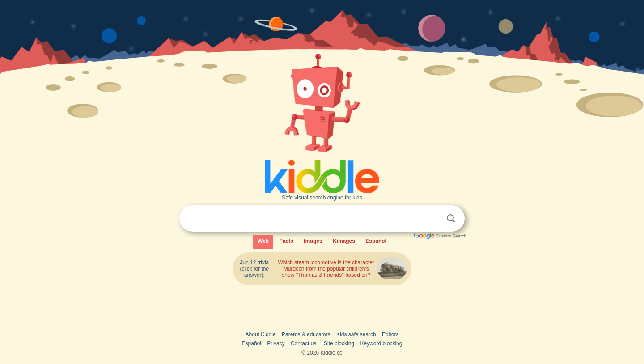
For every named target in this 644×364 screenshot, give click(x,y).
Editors (390, 334)
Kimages (344, 241)
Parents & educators (306, 334)
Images (313, 241)
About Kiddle (261, 334)
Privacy (276, 343)
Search (451, 218)
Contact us (303, 343)
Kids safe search (356, 334)
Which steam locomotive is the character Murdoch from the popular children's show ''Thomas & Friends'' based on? (326, 269)
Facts (286, 241)
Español (376, 241)
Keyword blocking (381, 343)
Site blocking (339, 343)
